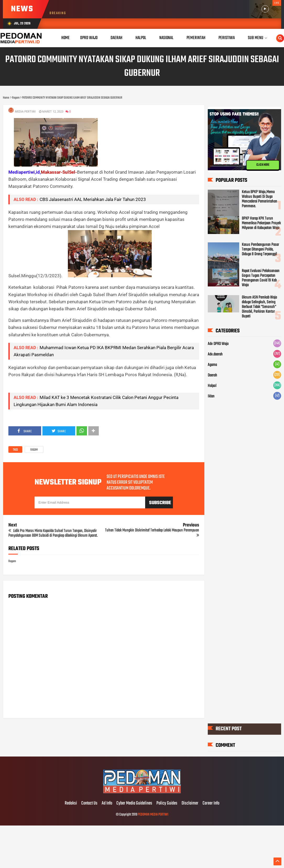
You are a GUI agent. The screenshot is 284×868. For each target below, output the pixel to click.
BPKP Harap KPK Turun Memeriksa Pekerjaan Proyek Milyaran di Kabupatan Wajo (261, 223)
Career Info (211, 803)
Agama (212, 365)
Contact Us (89, 803)
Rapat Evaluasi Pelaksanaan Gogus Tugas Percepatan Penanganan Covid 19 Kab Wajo (261, 278)
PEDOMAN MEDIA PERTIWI (153, 815)
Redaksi (71, 803)
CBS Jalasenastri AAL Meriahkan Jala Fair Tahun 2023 (93, 199)
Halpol (212, 386)
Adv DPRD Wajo (218, 344)
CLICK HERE (263, 165)
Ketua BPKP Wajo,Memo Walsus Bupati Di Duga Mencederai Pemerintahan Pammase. (260, 199)
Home (65, 38)
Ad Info (107, 803)
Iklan (211, 396)
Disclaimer (190, 803)
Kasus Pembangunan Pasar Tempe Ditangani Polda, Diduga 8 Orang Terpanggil (260, 249)
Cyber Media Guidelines (134, 803)
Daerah (212, 375)
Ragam (34, 450)
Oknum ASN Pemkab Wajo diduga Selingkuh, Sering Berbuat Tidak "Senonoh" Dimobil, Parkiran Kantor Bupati (260, 307)
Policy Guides (167, 803)
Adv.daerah (215, 354)
